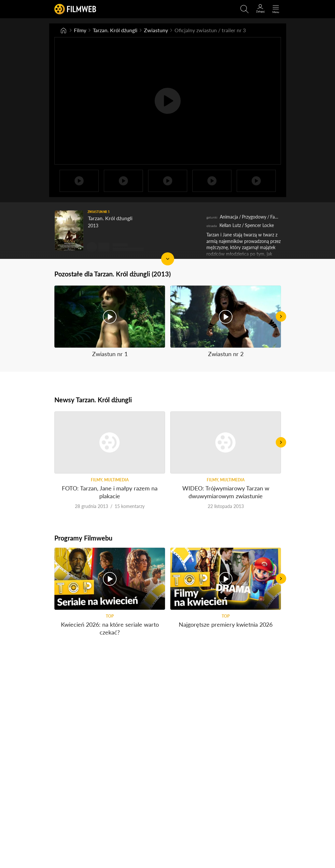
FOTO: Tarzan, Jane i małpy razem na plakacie (110, 492)
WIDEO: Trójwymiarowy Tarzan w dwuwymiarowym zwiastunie (225, 492)
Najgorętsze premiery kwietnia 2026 (226, 624)
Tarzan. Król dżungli (115, 30)
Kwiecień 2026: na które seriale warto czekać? (110, 628)
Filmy (80, 30)
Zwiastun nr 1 (110, 354)
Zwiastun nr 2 (225, 354)
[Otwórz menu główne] (276, 9)
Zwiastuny (156, 30)
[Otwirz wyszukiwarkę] (244, 9)
